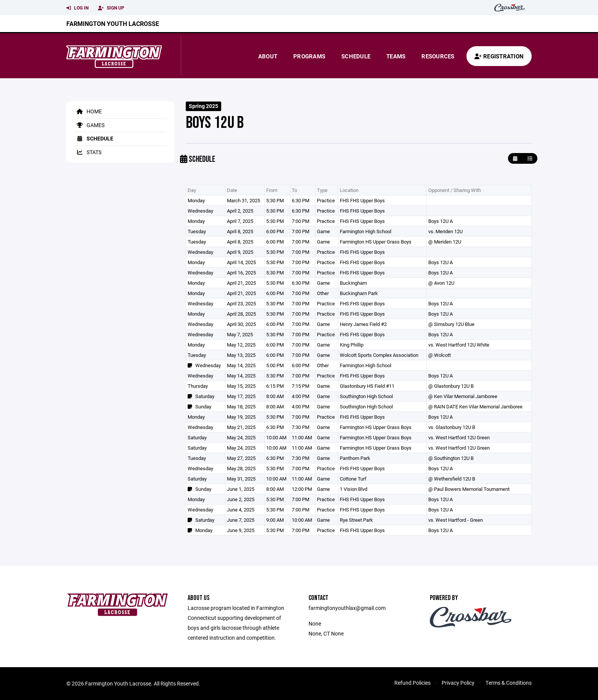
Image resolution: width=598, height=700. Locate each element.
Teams (396, 56)
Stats (88, 152)
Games (89, 125)
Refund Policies (412, 683)
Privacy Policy (458, 683)
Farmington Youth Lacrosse (113, 23)
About (268, 56)
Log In (77, 8)
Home (88, 111)
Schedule (356, 56)
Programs (309, 56)
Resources (438, 56)
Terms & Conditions (509, 683)
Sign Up (111, 8)
